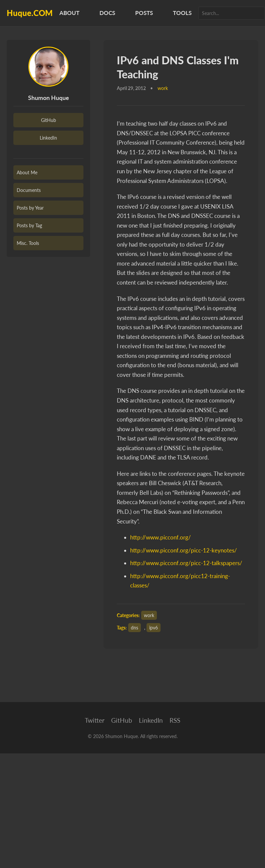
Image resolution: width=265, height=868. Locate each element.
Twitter (95, 720)
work (149, 615)
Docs (107, 13)
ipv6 (154, 628)
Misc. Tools (28, 243)
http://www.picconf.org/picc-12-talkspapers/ (186, 563)
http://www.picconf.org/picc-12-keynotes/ (184, 550)
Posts (144, 13)
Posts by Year (30, 208)
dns (135, 628)
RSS (175, 720)
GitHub (49, 120)
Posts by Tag (29, 225)
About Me (27, 172)
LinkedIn (48, 138)
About (69, 13)
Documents (29, 190)
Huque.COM (30, 13)
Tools (182, 13)
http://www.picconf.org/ (161, 537)
